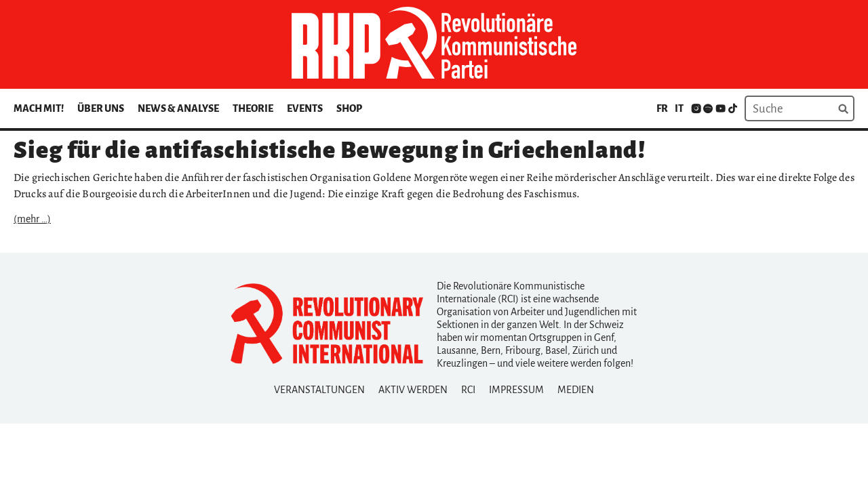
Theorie (253, 108)
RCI (468, 390)
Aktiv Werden (413, 390)
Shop (349, 108)
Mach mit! (39, 108)
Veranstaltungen (319, 390)
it (679, 108)
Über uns (101, 108)
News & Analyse (178, 108)
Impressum (516, 390)
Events (305, 108)
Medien (576, 390)
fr (662, 108)
